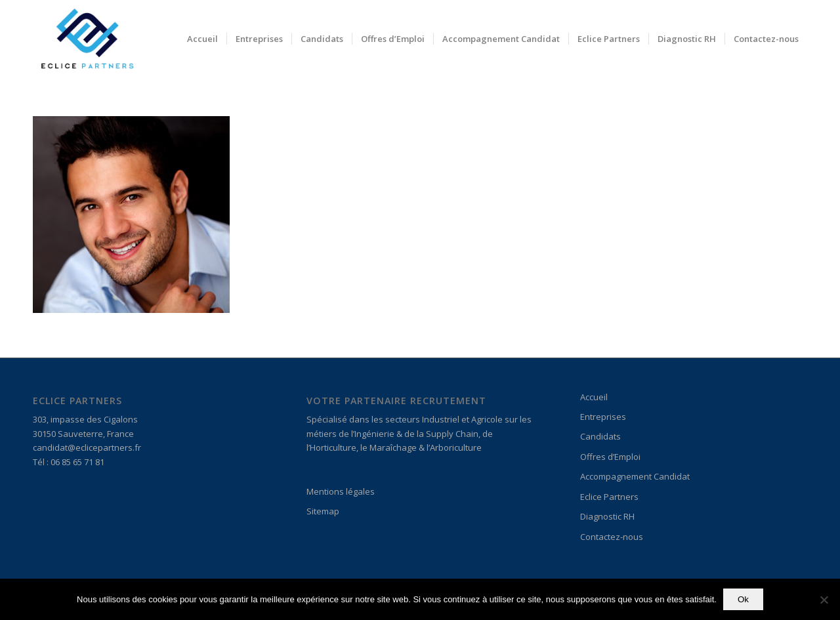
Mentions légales (341, 491)
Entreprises (603, 417)
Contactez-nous (612, 537)
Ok (743, 599)
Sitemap (323, 511)
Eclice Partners (609, 497)
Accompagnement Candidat (635, 476)
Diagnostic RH (607, 516)
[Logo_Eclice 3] (87, 39)
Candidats (600, 436)
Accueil (594, 397)
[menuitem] (202, 39)
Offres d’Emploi (610, 457)
